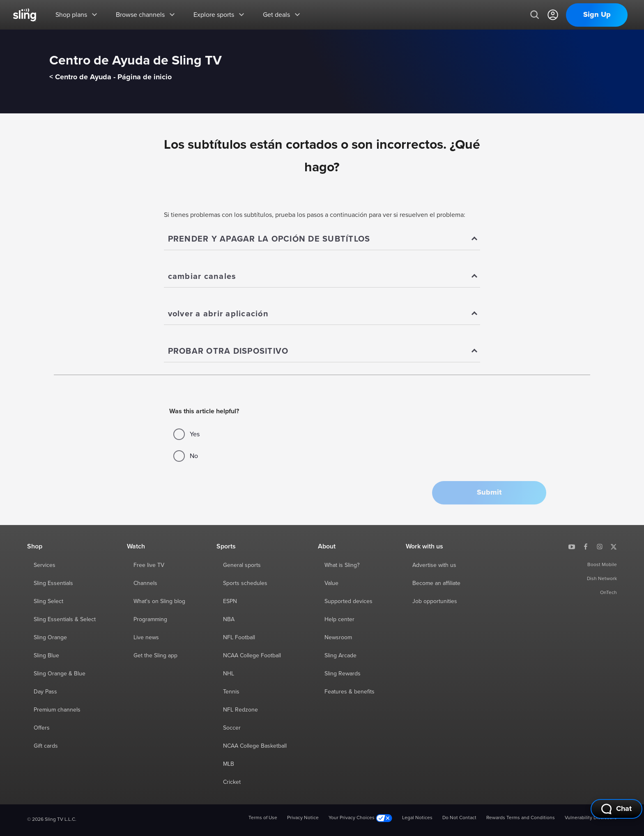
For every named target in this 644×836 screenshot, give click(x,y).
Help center (339, 620)
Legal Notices (417, 818)
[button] (489, 493)
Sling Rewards (343, 674)
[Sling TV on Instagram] (600, 546)
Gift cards (46, 746)
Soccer (232, 728)
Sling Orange (50, 638)
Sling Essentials (53, 583)
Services (45, 565)
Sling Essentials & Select (65, 620)
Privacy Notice (303, 818)
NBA (229, 620)
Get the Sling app (155, 656)
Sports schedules (245, 583)
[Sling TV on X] (614, 546)
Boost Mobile (602, 565)
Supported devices (348, 601)
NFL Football (239, 638)
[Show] (322, 240)
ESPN (230, 601)
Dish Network (602, 579)
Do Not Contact (459, 818)
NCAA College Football (252, 656)
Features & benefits (350, 692)
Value (331, 583)
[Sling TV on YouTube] (572, 546)
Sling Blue (46, 656)
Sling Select (48, 601)
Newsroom (338, 638)
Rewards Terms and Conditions (521, 818)
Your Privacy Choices (360, 818)
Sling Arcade (340, 656)
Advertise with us (434, 565)
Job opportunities (435, 601)
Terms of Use (263, 818)
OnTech (608, 593)
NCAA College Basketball (255, 746)
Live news (146, 638)
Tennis (231, 692)
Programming (150, 620)
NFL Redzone (240, 710)
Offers (42, 728)
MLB (229, 764)
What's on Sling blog (159, 601)
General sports (242, 565)
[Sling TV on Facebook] (586, 546)
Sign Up (597, 15)
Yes (186, 434)
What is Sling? (342, 565)
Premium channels (57, 710)
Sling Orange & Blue (60, 674)
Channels (145, 583)
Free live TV (149, 565)
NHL (229, 674)
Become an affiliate (436, 583)
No (186, 456)
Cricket (232, 782)
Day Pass (45, 692)
